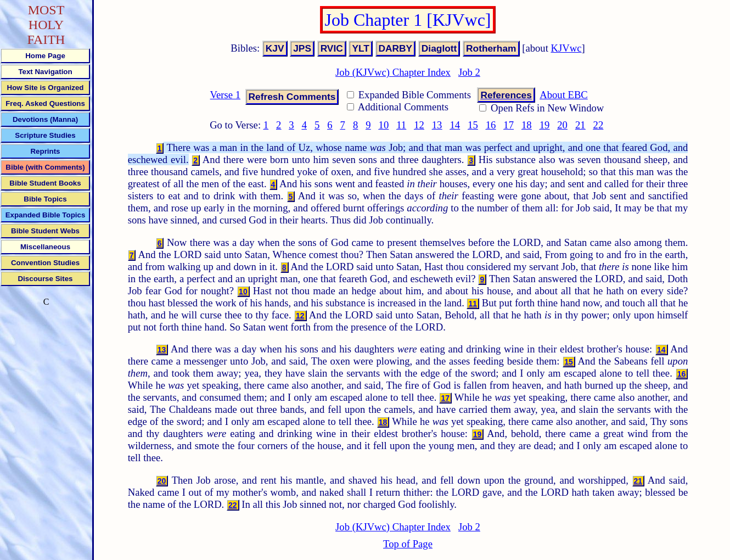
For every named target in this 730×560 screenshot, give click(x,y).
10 (384, 125)
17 (509, 125)
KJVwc (566, 48)
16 (491, 125)
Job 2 (469, 72)
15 (473, 125)
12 (419, 125)
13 (437, 125)
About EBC (564, 95)
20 (562, 125)
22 (599, 125)
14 (455, 125)
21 (580, 125)
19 (545, 125)
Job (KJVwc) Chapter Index (393, 72)
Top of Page (408, 544)
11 (401, 125)
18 (527, 125)
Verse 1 (225, 95)
